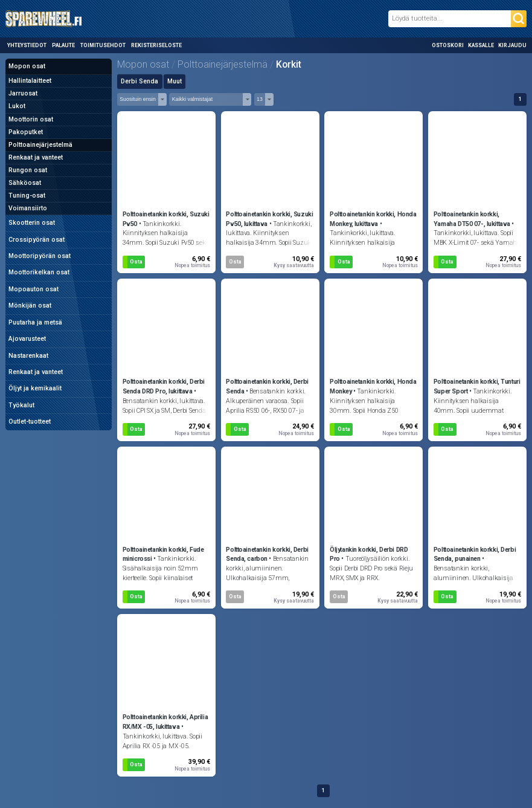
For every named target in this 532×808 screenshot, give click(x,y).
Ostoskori (448, 45)
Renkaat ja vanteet (36, 157)
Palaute (63, 45)
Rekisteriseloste (156, 45)
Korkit (289, 64)
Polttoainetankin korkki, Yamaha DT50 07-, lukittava (472, 219)
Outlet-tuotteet (30, 422)
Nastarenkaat (28, 356)
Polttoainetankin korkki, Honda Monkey (373, 386)
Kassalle (481, 45)
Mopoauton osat (34, 289)
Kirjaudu (512, 45)
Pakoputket (26, 132)
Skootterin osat (32, 223)
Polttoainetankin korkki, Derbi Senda (267, 386)
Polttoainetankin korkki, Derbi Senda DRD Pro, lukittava (164, 386)
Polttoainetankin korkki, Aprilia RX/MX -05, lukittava (165, 722)
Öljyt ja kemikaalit (35, 388)
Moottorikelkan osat (39, 272)
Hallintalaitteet (30, 81)
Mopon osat (27, 66)
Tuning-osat (27, 196)
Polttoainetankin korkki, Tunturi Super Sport (477, 386)
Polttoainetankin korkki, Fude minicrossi (163, 554)
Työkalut (21, 405)
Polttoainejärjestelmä (40, 145)
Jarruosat (23, 93)
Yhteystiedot (27, 45)
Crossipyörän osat (37, 240)
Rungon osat (28, 170)
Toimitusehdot (103, 45)
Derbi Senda (139, 81)
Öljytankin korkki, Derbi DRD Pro (369, 554)
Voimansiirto (28, 208)
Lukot (17, 106)
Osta (136, 262)
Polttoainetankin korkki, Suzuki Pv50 (166, 219)
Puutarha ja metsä (35, 322)
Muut (175, 81)
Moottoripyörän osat (40, 256)
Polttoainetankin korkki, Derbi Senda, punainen (475, 554)
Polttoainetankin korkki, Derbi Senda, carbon (267, 554)
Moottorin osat (31, 119)
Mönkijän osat (30, 305)
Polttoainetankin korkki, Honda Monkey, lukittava (373, 219)
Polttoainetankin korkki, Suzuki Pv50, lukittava (269, 219)
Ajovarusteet (27, 339)
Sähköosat (25, 183)
